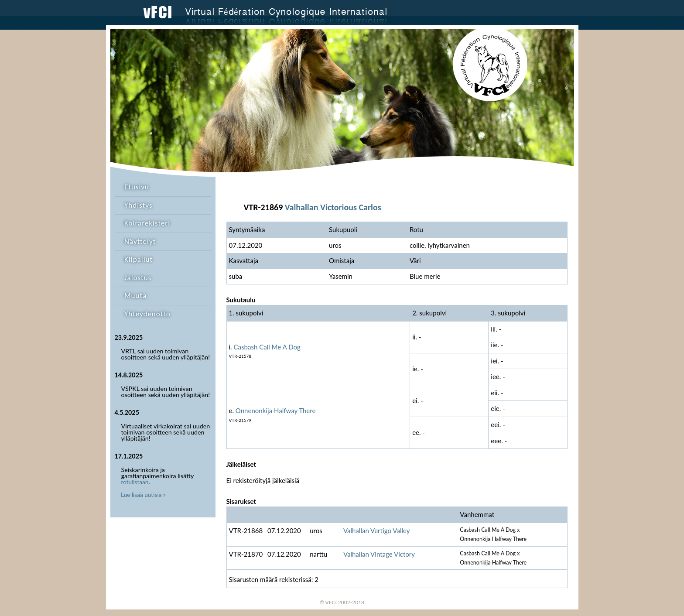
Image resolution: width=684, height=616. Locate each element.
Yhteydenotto (147, 314)
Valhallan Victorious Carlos (333, 207)
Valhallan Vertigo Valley (377, 530)
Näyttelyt (140, 241)
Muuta (135, 296)
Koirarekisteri (147, 223)
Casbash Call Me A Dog (267, 347)
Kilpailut (139, 259)
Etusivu (137, 187)
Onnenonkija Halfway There (276, 411)
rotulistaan (135, 482)
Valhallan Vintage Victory (379, 554)
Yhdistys (138, 205)
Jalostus (138, 278)
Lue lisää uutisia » (143, 495)
